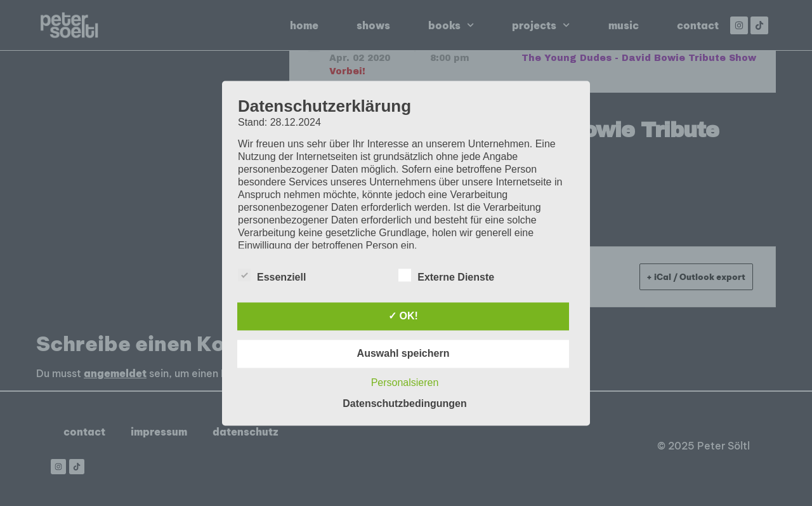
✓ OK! (403, 316)
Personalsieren (405, 383)
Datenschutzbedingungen (405, 403)
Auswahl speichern (403, 353)
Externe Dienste (446, 275)
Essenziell (272, 275)
